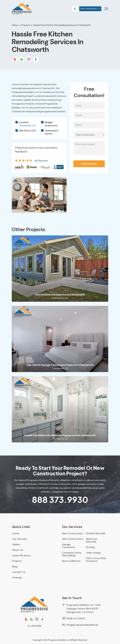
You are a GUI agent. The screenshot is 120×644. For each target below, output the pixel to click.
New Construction (73, 533)
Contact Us (19, 572)
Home (15, 25)
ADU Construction (73, 539)
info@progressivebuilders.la (82, 625)
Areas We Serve (21, 555)
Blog (15, 566)
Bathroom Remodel (92, 540)
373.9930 (60, 499)
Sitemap (17, 578)
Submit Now (89, 164)
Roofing (90, 547)
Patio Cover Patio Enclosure (96, 560)
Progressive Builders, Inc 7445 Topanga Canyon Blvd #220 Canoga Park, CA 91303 (83, 609)
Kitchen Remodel (96, 533)
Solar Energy (93, 553)
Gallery (16, 544)
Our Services (20, 539)
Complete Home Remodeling (72, 554)
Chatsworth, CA (27, 125)
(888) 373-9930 (76, 618)
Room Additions (71, 561)
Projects (26, 25)
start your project (91, 9)
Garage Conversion (69, 546)
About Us (18, 550)
